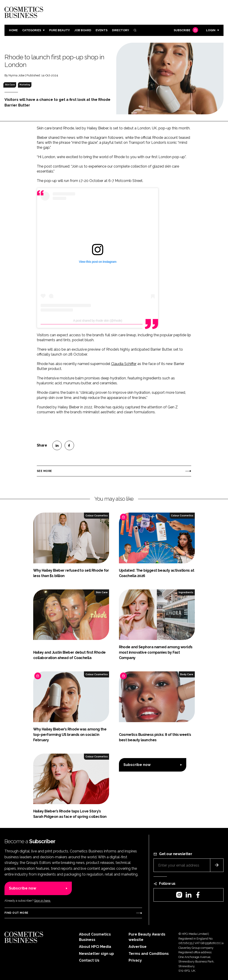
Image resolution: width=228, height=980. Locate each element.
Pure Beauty (59, 30)
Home (13, 30)
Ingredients (186, 592)
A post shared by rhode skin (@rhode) (98, 321)
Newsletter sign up (96, 954)
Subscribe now (137, 765)
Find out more (16, 913)
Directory (121, 30)
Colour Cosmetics (97, 515)
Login (211, 30)
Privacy (135, 960)
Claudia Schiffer (124, 364)
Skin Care (10, 85)
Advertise (138, 947)
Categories (32, 30)
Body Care (187, 674)
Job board (83, 30)
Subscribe (185, 30)
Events (102, 30)
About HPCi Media (95, 947)
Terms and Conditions (149, 954)
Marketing (25, 85)
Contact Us (89, 960)
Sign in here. (42, 901)
